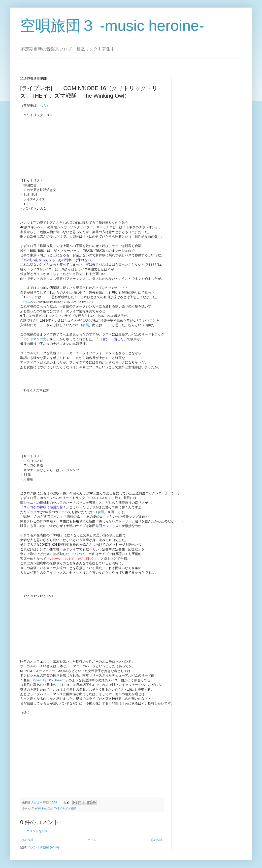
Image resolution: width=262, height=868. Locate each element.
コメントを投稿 (37, 829)
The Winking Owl (42, 806)
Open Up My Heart (49, 679)
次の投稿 (27, 838)
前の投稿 (156, 838)
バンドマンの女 (35, 339)
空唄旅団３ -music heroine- (112, 26)
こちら (41, 106)
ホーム (92, 838)
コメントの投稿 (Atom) (43, 845)
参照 (86, 325)
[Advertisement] (62, 754)
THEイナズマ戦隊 (65, 806)
